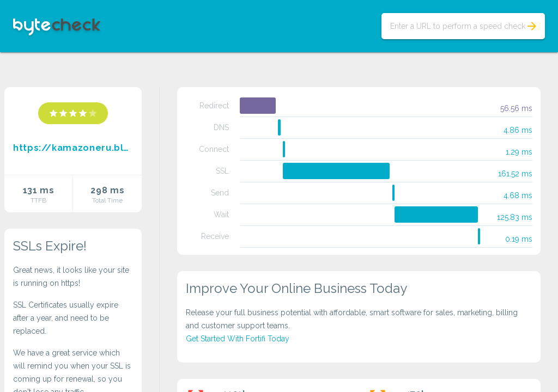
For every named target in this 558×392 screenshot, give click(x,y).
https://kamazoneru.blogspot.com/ (73, 148)
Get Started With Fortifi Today (238, 339)
